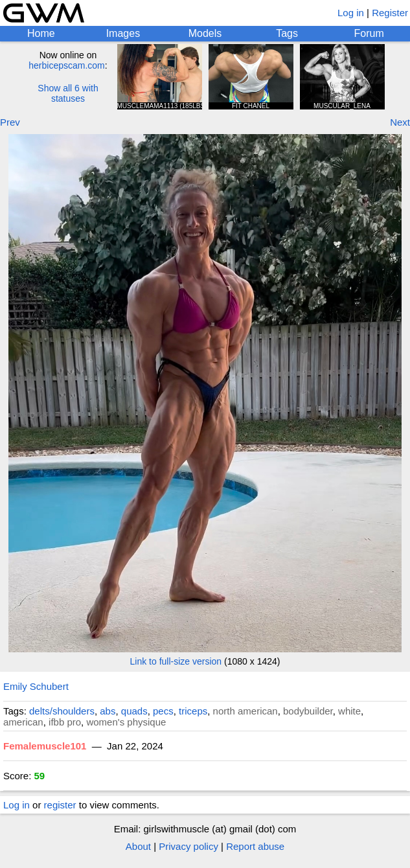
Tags (287, 33)
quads (134, 711)
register (60, 805)
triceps (193, 711)
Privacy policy (188, 846)
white (349, 711)
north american (245, 711)
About (138, 846)
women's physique (126, 722)
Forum (369, 33)
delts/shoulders (62, 711)
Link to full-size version (176, 661)
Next (400, 122)
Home (41, 33)
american (23, 722)
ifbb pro (65, 722)
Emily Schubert (36, 686)
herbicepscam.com (67, 65)
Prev (10, 122)
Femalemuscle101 (45, 746)
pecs (163, 711)
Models (205, 33)
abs (108, 711)
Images (123, 33)
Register (390, 13)
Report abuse (255, 846)
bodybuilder (308, 711)
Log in (351, 13)
